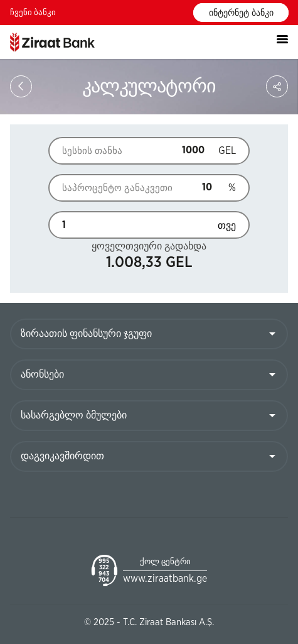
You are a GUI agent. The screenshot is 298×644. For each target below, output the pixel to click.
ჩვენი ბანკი (33, 13)
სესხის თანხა (92, 151)
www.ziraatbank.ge (165, 579)
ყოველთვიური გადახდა (149, 246)
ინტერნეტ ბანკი (241, 13)
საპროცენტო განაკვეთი (102, 188)
